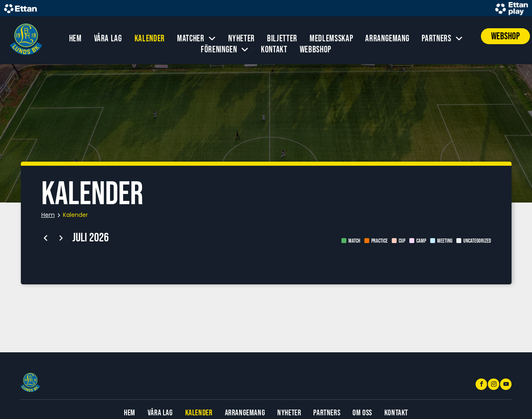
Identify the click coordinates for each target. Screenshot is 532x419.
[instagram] (494, 385)
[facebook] (481, 385)
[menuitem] (75, 39)
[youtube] (506, 385)
